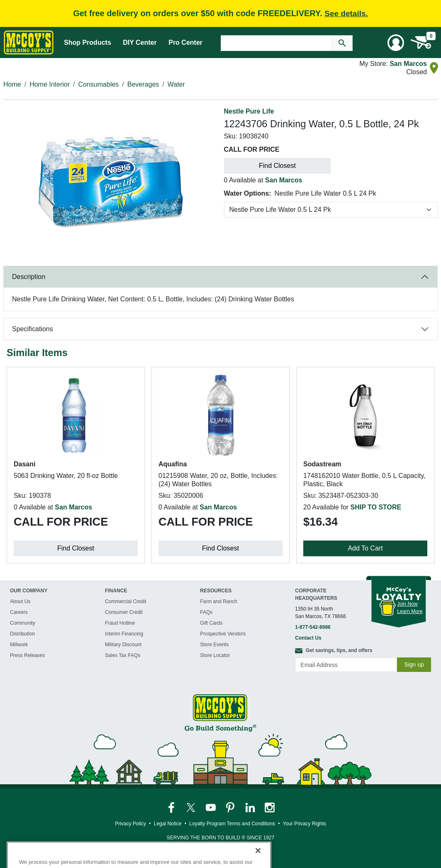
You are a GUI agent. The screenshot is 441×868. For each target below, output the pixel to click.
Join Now (407, 604)
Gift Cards (211, 623)
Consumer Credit (124, 612)
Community (23, 623)
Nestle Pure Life (249, 111)
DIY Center (140, 42)
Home (12, 84)
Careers (19, 612)
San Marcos (408, 64)
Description (29, 277)
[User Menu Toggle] (396, 43)
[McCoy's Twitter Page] (191, 807)
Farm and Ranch (218, 601)
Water (176, 84)
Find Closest (277, 166)
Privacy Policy (130, 824)
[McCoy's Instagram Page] (270, 807)
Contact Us (308, 638)
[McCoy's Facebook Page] (172, 807)
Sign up (414, 664)
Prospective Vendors (223, 634)
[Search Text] (277, 43)
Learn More (410, 611)
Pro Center (185, 42)
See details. (346, 13)
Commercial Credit (125, 601)
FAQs (206, 612)
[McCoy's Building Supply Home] (29, 42)
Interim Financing (124, 634)
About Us (20, 601)
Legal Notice (168, 824)
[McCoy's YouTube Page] (211, 807)
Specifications (33, 329)
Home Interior (50, 84)
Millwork (19, 645)
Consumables (99, 84)
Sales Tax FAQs (123, 655)
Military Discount (123, 645)
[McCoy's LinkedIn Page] (251, 807)
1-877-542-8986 (313, 627)
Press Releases (27, 655)
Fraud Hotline (120, 623)
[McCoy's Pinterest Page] (231, 807)
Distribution (22, 634)
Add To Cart (365, 548)
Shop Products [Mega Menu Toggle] (88, 42)
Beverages (143, 84)
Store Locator (215, 655)
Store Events (214, 645)
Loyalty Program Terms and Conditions (232, 824)
